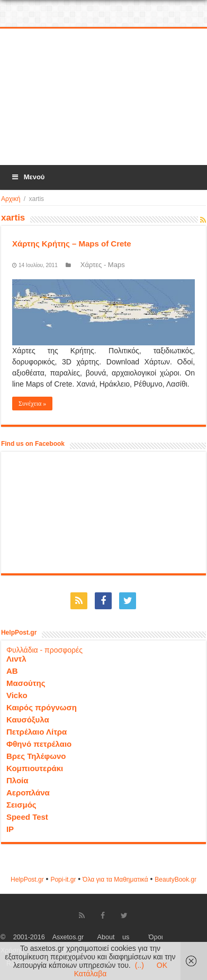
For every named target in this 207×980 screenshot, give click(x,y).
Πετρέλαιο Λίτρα (37, 732)
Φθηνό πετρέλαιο (39, 744)
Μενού (28, 177)
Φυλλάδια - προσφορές (44, 650)
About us (114, 937)
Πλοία (17, 780)
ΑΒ (12, 671)
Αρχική (11, 199)
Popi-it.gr (63, 880)
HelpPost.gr (27, 880)
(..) (139, 965)
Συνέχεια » (32, 404)
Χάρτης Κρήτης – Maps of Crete (72, 244)
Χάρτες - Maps (103, 265)
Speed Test (27, 817)
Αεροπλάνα (28, 793)
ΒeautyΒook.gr (175, 880)
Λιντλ (16, 659)
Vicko (17, 695)
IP (10, 829)
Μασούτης (26, 683)
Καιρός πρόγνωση (42, 707)
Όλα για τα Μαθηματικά (115, 880)
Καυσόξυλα (28, 720)
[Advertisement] (104, 97)
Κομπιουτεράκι (35, 768)
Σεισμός (21, 805)
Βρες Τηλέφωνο (36, 756)
